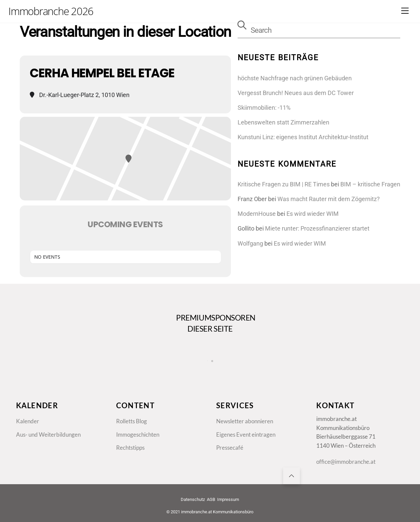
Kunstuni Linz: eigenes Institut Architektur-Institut (303, 137)
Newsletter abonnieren (245, 421)
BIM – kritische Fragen (370, 184)
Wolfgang (250, 243)
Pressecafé (230, 448)
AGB (211, 499)
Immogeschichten (138, 435)
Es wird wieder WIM (313, 214)
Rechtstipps (130, 448)
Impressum (228, 499)
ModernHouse (257, 214)
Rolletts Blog (132, 421)
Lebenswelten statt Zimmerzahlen (283, 122)
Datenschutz (193, 499)
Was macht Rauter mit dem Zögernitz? (329, 199)
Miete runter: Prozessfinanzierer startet (317, 228)
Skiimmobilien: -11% (264, 108)
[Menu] (405, 11)
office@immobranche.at (346, 462)
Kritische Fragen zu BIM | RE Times (284, 184)
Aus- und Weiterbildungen (48, 435)
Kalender (28, 421)
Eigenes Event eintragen (246, 435)
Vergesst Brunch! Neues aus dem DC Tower (296, 93)
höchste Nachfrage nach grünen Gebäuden (295, 78)
